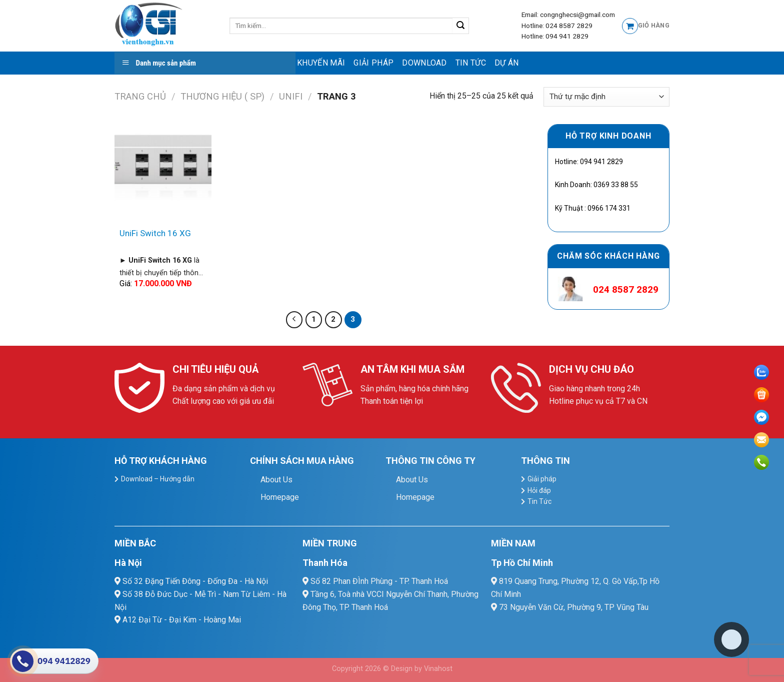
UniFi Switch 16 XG (155, 233)
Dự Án (507, 63)
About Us (276, 480)
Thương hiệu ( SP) (222, 96)
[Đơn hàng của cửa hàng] (606, 97)
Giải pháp (373, 63)
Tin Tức (471, 63)
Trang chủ (140, 96)
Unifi (291, 96)
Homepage (280, 497)
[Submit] (461, 26)
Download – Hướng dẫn (158, 479)
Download (424, 63)
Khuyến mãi (321, 63)
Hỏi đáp (539, 490)
